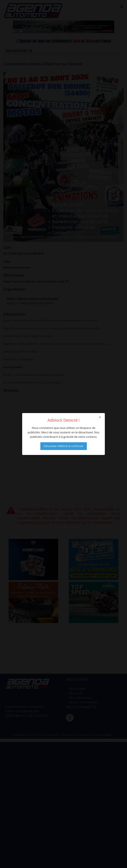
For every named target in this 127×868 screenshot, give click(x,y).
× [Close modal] (100, 417)
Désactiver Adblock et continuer (64, 446)
